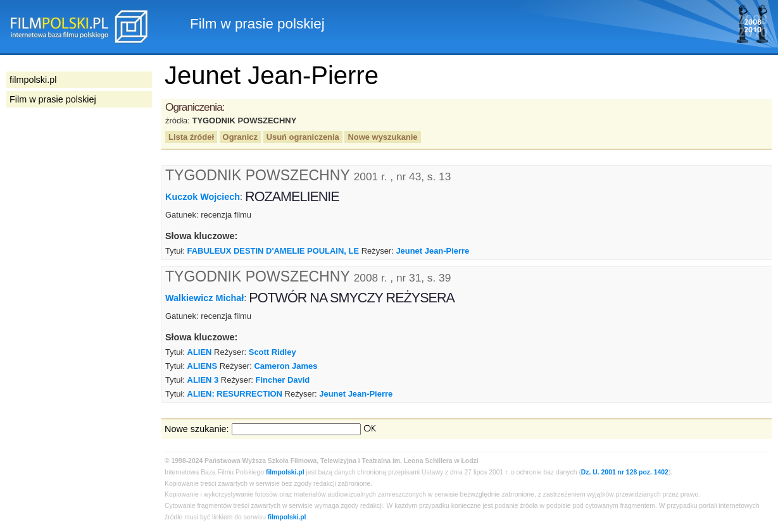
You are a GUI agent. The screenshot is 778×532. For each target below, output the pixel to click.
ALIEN (200, 352)
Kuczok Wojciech (203, 197)
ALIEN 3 (203, 380)
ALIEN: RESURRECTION (235, 394)
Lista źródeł (191, 137)
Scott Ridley (273, 352)
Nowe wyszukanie (382, 137)
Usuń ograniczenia (303, 137)
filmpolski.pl (285, 472)
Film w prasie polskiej (53, 99)
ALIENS (203, 366)
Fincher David (283, 380)
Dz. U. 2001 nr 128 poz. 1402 (625, 472)
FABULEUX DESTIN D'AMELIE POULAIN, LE (273, 251)
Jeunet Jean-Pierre (432, 251)
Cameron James (285, 366)
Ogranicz (240, 137)
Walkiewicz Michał (204, 298)
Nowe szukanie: (197, 429)
